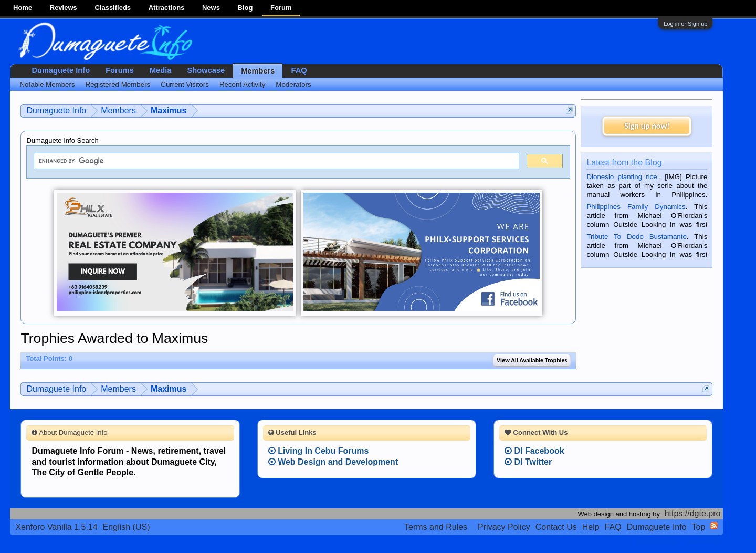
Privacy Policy (504, 527)
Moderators (293, 84)
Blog (245, 8)
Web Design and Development (333, 462)
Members (258, 71)
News (211, 8)
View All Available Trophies (532, 360)
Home (23, 8)
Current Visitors (185, 84)
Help (591, 527)
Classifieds (113, 8)
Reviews (64, 8)
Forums (120, 70)
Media (161, 70)
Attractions (167, 8)
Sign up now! (647, 126)
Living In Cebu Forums (319, 451)
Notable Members (47, 84)
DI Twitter (528, 462)
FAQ (299, 70)
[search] (275, 161)
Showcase (206, 70)
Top (699, 527)
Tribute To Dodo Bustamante (636, 237)
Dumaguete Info (61, 70)
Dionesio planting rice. (623, 177)
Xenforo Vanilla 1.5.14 (56, 527)
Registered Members (118, 84)
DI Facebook (534, 451)
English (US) (127, 527)
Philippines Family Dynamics (636, 207)
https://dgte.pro (693, 513)
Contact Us (556, 527)
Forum (281, 8)
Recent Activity (242, 84)
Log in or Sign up (685, 24)
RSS (714, 526)
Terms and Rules (436, 527)
